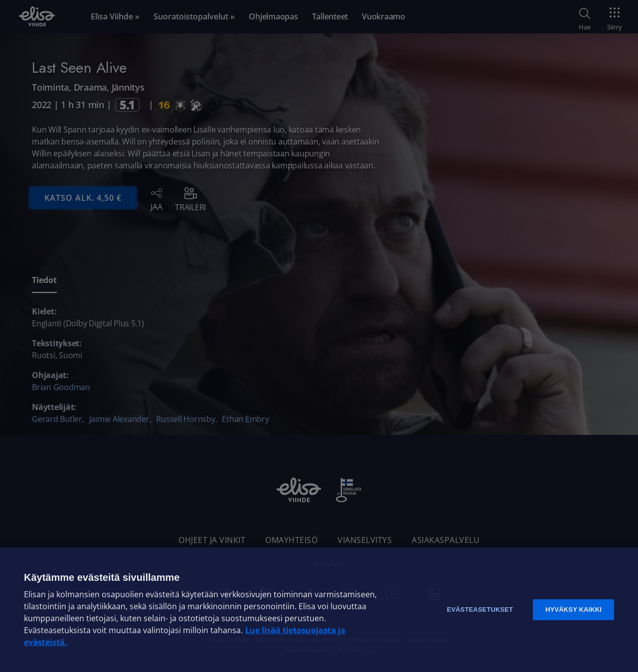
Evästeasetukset (480, 609)
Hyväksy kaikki (573, 609)
